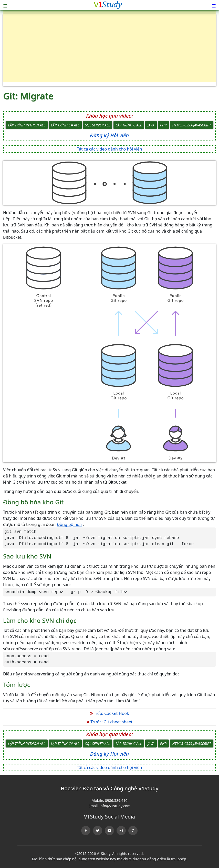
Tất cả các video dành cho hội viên (110, 149)
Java (151, 125)
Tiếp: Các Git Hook (109, 713)
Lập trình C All (129, 125)
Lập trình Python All (27, 125)
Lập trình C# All (65, 125)
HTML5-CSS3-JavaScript (191, 125)
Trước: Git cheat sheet (110, 722)
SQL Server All (98, 125)
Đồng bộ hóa (69, 524)
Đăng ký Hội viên (110, 135)
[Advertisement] (110, 50)
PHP (163, 125)
